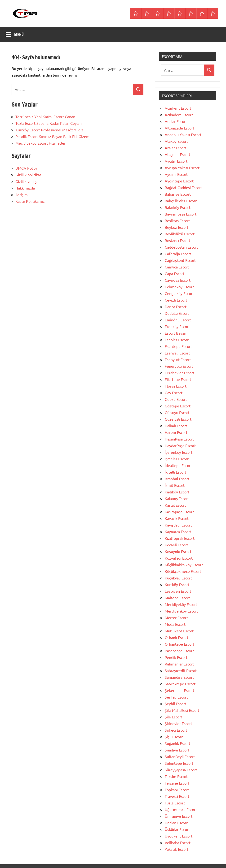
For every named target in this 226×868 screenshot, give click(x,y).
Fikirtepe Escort (178, 379)
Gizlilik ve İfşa (27, 181)
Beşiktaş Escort (177, 220)
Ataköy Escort (176, 141)
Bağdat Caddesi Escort (183, 187)
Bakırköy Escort (178, 207)
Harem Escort (176, 432)
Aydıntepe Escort (179, 181)
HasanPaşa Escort (179, 439)
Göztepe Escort (178, 406)
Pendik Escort (176, 657)
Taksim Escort (176, 776)
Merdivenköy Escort (181, 611)
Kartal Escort (175, 505)
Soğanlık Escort (177, 743)
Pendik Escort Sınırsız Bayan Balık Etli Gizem (52, 136)
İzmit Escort (175, 485)
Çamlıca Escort (177, 267)
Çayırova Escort (178, 280)
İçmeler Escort (177, 459)
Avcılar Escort (176, 161)
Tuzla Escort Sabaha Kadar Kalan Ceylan (49, 123)
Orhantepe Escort (179, 644)
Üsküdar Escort (177, 829)
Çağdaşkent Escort (180, 260)
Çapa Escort (175, 273)
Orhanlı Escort (177, 637)
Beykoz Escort (177, 227)
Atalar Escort (175, 148)
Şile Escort (173, 717)
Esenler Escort (177, 340)
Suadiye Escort (177, 750)
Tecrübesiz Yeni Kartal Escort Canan (45, 117)
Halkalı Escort (176, 426)
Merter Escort (176, 618)
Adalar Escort (176, 121)
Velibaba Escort (178, 842)
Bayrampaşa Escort (181, 214)
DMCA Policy (26, 168)
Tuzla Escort (175, 803)
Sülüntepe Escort (179, 763)
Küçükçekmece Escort (183, 571)
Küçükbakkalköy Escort (184, 565)
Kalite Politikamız (30, 201)
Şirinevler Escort (178, 723)
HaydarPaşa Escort (180, 445)
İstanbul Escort (177, 479)
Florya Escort (176, 386)
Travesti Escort (177, 796)
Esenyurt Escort (178, 359)
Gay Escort (174, 393)
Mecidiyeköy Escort (181, 604)
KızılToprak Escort (180, 538)
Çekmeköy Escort (179, 287)
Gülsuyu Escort (177, 412)
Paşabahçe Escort (179, 651)
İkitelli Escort (175, 472)
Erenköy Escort (177, 326)
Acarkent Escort (178, 108)
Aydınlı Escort (176, 174)
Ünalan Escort (176, 823)
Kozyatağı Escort (179, 558)
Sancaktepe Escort (180, 684)
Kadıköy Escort (177, 492)
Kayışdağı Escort (178, 525)
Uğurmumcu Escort (181, 809)
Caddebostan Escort (181, 247)
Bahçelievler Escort (181, 201)
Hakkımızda (25, 188)
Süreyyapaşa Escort (181, 770)
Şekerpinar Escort (179, 690)
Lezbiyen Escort (178, 591)
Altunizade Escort (179, 128)
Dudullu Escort (177, 313)
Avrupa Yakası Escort (182, 168)
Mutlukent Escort (179, 631)
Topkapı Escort (177, 790)
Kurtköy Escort (177, 584)
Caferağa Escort (178, 254)
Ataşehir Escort (177, 154)
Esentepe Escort (178, 346)
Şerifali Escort (176, 697)
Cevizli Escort (176, 300)
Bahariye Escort (178, 194)
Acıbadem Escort (179, 115)
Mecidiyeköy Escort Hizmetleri (41, 143)
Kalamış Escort (177, 498)
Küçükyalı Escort (178, 578)
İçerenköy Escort (179, 452)
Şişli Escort (174, 737)
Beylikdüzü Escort (180, 234)
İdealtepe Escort (178, 465)
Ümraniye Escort (179, 816)
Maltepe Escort (177, 598)
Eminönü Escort (178, 320)
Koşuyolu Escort (178, 551)
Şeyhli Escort (175, 704)
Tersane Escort (177, 783)
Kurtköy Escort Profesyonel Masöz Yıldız (49, 130)
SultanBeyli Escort (180, 756)
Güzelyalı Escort (178, 419)
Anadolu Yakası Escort (183, 134)
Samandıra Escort (179, 677)
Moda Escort (175, 624)
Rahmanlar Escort (179, 664)
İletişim (22, 194)
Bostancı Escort (177, 240)
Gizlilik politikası (29, 175)
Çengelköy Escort (179, 293)
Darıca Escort (176, 307)
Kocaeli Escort (176, 545)
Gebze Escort (176, 399)
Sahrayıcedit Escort (181, 670)
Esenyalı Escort (177, 353)
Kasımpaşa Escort (179, 512)
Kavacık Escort (177, 518)
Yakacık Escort (177, 849)
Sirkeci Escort (176, 730)
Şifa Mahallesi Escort (182, 710)
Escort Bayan (175, 333)
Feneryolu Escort (179, 366)
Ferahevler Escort (179, 373)
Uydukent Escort (179, 836)
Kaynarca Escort (178, 531)
